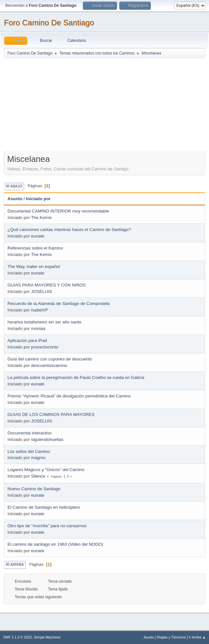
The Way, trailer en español (34, 267)
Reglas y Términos (171, 637)
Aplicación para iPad (27, 340)
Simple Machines (47, 637)
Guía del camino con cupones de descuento (50, 359)
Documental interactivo (30, 433)
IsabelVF (40, 310)
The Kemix (41, 218)
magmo (38, 458)
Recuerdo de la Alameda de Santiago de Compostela (59, 304)
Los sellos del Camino (29, 451)
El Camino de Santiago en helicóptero (44, 507)
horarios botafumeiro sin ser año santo (44, 322)
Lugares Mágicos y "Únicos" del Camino (46, 470)
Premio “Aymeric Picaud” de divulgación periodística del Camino (69, 396)
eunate (38, 236)
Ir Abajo (14, 186)
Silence (38, 476)
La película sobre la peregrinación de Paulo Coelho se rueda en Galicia (76, 377)
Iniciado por (38, 199)
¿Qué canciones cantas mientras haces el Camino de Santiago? (69, 230)
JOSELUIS (42, 292)
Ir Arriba (15, 565)
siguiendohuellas (47, 439)
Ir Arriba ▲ (197, 637)
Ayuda (149, 637)
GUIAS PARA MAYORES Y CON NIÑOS (46, 285)
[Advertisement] (104, 104)
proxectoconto (45, 347)
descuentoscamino (49, 365)
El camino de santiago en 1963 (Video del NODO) (55, 544)
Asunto (15, 199)
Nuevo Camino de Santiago (34, 489)
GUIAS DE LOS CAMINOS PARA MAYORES (51, 414)
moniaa (38, 328)
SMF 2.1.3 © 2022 (18, 637)
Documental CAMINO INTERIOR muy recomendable (58, 211)
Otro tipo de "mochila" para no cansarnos (47, 526)
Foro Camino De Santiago (49, 23)
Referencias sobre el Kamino (35, 248)
